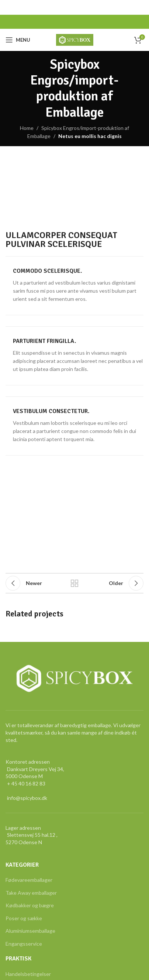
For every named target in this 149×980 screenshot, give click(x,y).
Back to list (74, 583)
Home (27, 128)
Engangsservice (24, 944)
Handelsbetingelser (28, 974)
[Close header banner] (140, 7)
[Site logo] (75, 39)
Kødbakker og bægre (30, 905)
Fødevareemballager (29, 880)
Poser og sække (24, 918)
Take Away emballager (31, 893)
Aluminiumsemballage (30, 931)
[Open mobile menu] (18, 40)
